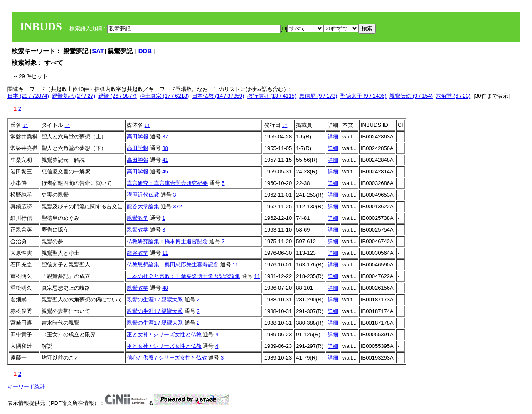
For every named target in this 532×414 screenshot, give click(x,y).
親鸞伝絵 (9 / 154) (411, 96)
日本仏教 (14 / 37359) (218, 96)
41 (165, 160)
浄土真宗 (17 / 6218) (164, 96)
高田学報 (138, 137)
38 (165, 148)
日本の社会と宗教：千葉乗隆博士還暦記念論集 (183, 276)
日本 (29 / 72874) (28, 96)
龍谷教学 (138, 253)
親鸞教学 (138, 218)
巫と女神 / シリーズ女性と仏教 (164, 334)
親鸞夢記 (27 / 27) (74, 96)
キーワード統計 (26, 387)
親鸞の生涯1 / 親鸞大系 (155, 299)
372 (177, 206)
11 (165, 253)
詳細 (333, 137)
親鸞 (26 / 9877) (117, 96)
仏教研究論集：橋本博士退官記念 (167, 241)
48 (165, 288)
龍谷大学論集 (143, 206)
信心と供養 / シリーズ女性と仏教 (167, 358)
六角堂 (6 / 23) (453, 96)
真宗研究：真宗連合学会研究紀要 (167, 183)
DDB (146, 51)
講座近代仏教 (143, 195)
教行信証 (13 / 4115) (272, 96)
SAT (98, 51)
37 (165, 137)
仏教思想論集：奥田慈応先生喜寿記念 (173, 265)
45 (165, 171)
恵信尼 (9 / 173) (318, 96)
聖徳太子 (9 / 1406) (363, 96)
